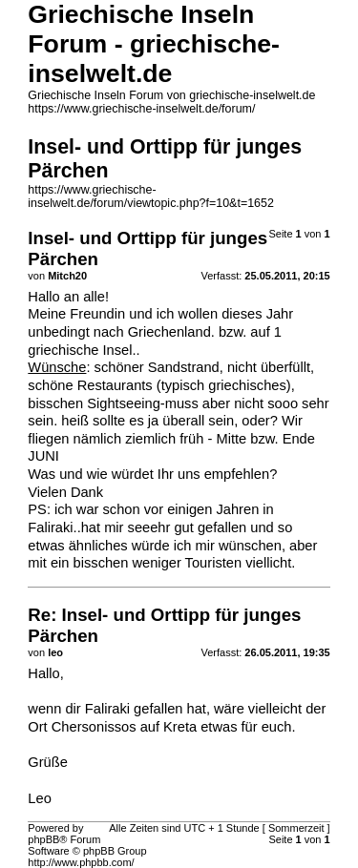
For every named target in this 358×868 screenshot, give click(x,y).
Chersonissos (94, 727)
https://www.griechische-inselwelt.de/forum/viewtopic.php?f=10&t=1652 (151, 196)
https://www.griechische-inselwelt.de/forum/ (141, 109)
